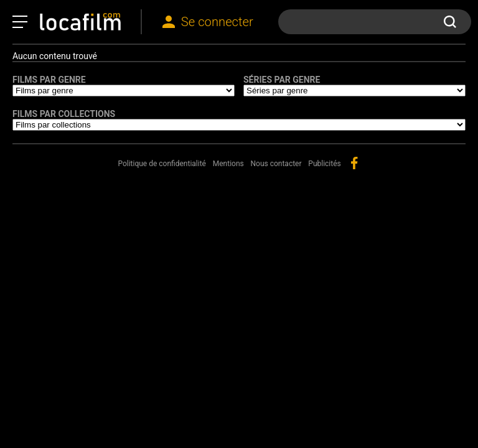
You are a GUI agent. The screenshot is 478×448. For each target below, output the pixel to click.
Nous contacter (276, 164)
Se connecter (217, 22)
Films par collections (64, 114)
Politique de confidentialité (162, 164)
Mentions (228, 164)
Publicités (324, 164)
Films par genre (49, 80)
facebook (354, 163)
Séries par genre (282, 80)
